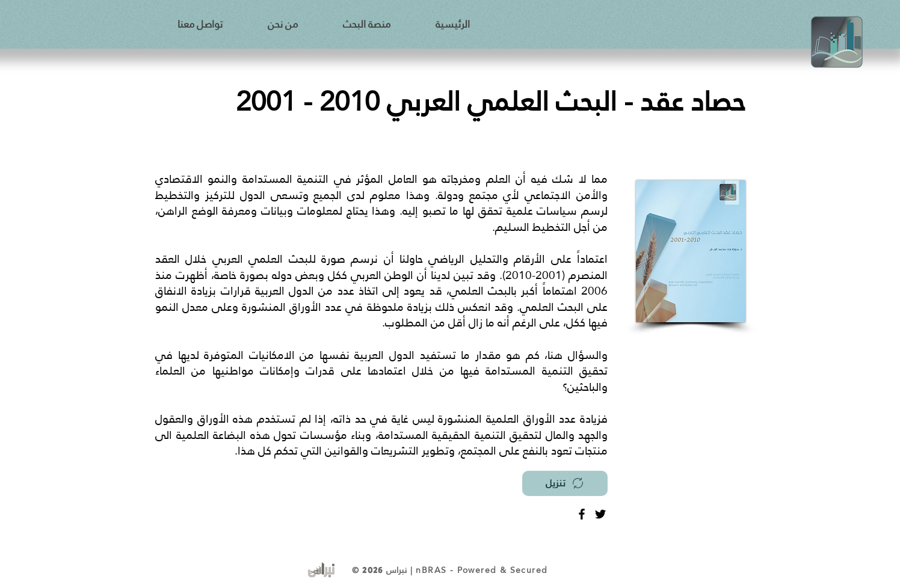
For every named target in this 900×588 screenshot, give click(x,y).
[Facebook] (582, 514)
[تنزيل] (565, 483)
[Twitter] (600, 514)
